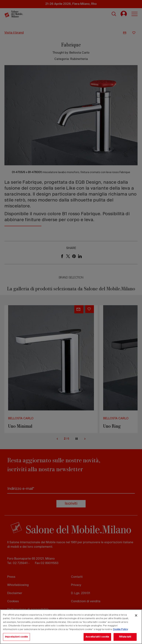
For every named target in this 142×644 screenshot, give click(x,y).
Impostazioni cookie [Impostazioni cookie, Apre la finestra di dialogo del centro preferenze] (16, 637)
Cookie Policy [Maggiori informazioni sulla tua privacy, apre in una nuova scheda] (120, 629)
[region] (71, 627)
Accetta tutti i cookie (97, 637)
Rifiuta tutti (125, 637)
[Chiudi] (136, 615)
